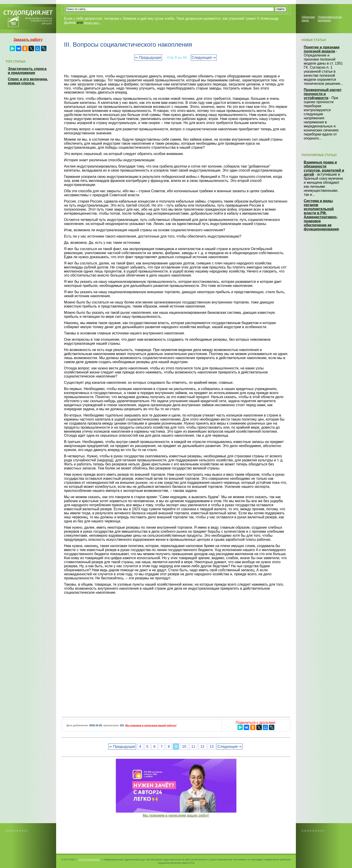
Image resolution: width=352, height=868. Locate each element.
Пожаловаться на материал (330, 19)
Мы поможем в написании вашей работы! (151, 725)
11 (193, 747)
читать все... (92, 23)
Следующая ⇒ (204, 58)
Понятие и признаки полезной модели (322, 49)
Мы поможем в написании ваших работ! (176, 815)
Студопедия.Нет (89, 859)
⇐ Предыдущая (148, 58)
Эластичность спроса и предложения (27, 71)
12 (202, 747)
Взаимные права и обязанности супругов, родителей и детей (324, 168)
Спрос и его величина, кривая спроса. (28, 81)
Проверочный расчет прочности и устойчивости (323, 94)
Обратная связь (308, 19)
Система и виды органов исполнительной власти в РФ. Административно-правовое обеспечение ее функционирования (321, 215)
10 (184, 747)
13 (212, 747)
